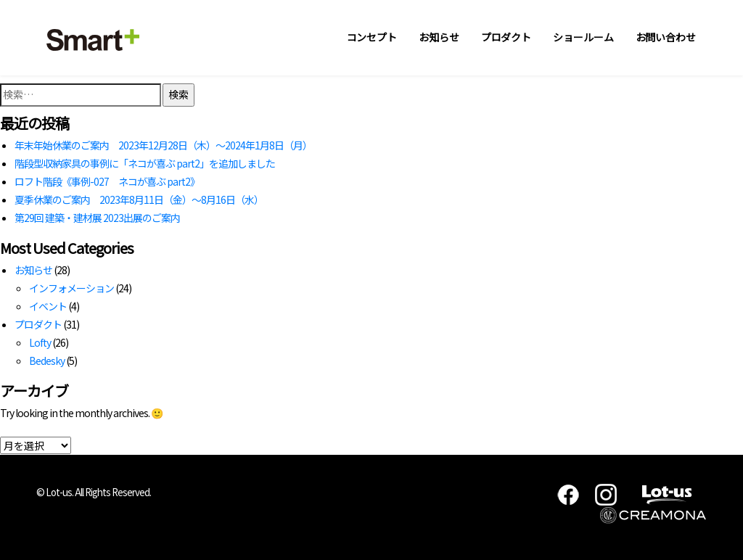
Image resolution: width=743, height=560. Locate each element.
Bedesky (47, 361)
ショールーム (583, 37)
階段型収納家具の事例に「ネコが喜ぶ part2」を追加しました (145, 163)
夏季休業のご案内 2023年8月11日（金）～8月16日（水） (139, 199)
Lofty (40, 342)
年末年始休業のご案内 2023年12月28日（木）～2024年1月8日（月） (163, 145)
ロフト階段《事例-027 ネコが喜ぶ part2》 (107, 181)
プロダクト (506, 37)
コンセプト (372, 37)
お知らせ (439, 37)
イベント (48, 306)
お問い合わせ (666, 37)
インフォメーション (71, 288)
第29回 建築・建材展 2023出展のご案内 (97, 218)
